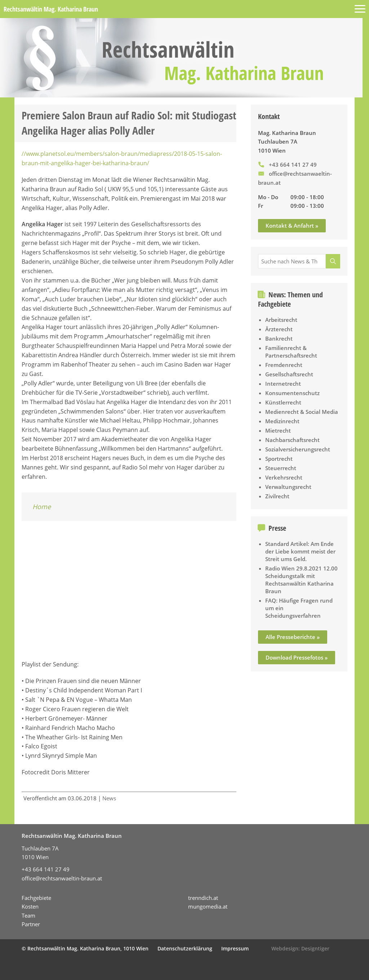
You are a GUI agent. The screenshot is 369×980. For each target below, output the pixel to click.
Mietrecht (278, 430)
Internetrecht (283, 384)
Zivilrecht (277, 496)
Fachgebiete (36, 898)
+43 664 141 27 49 (293, 165)
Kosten (30, 906)
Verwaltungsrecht (288, 487)
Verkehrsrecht (284, 477)
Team (28, 915)
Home (42, 507)
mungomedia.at (208, 906)
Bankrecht (279, 338)
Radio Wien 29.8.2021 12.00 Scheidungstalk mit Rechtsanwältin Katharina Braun (301, 580)
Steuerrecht (281, 468)
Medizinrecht (282, 421)
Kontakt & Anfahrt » (292, 226)
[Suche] (333, 261)
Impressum (235, 948)
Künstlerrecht (283, 402)
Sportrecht (279, 459)
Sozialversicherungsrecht (298, 449)
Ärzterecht (279, 329)
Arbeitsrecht (281, 320)
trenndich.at (203, 898)
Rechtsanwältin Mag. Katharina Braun (51, 9)
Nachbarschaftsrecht (292, 440)
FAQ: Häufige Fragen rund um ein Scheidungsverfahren (299, 608)
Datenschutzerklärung (185, 948)
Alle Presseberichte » (293, 637)
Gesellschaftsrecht (289, 374)
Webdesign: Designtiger (300, 948)
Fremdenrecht (284, 365)
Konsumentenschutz (292, 393)
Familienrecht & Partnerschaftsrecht (291, 352)
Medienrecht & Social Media (302, 412)
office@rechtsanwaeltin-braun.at (62, 878)
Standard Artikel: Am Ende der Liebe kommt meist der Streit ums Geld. (300, 551)
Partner (31, 924)
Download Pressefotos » (297, 657)
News (109, 798)
